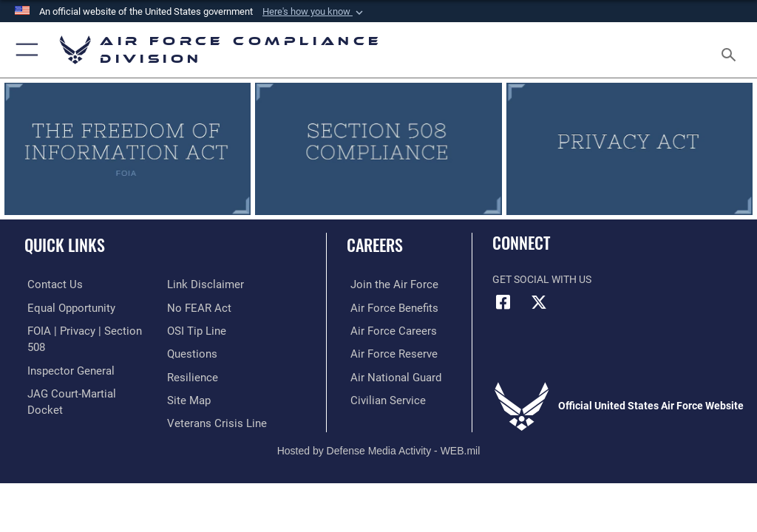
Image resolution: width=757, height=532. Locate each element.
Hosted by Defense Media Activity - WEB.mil (379, 432)
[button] (314, 12)
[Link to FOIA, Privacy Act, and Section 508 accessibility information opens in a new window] (86, 330)
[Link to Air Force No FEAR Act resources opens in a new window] (196, 284)
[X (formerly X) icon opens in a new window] (539, 302)
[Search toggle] (731, 50)
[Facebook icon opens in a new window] (503, 302)
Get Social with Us (542, 280)
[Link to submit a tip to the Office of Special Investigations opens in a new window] (194, 307)
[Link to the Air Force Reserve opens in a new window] (386, 353)
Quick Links (65, 245)
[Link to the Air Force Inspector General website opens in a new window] (65, 353)
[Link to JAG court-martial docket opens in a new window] (83, 375)
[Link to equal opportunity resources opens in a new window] (66, 307)
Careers (375, 245)
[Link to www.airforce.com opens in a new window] (387, 284)
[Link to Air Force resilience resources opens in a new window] (190, 353)
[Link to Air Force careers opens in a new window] (386, 330)
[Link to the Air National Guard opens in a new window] (389, 375)
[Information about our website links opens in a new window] (59, 398)
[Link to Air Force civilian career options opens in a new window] (380, 398)
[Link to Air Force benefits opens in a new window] (387, 307)
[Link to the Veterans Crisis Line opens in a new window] (212, 398)
